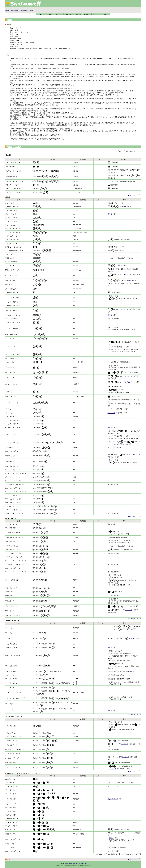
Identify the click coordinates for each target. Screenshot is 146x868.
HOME (7, 10)
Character (24, 10)
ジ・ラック (127, 269)
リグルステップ (130, 382)
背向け (123, 207)
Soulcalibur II (15, 10)
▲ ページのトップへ (134, 195)
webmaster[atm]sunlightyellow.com (76, 863)
